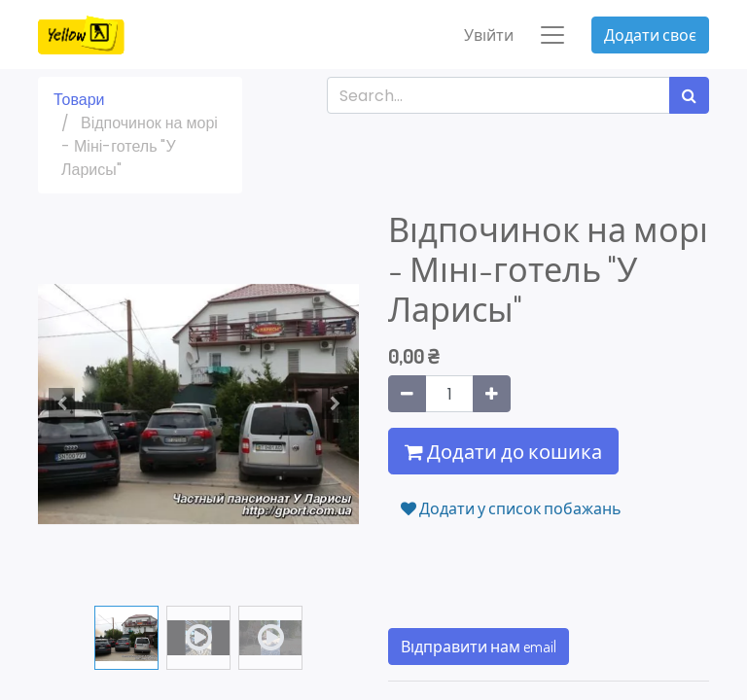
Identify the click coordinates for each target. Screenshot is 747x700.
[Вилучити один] (407, 395)
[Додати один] (492, 395)
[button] (62, 404)
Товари (79, 101)
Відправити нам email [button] (479, 647)
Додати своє (650, 35)
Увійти (489, 35)
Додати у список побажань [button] (511, 509)
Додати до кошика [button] (503, 452)
